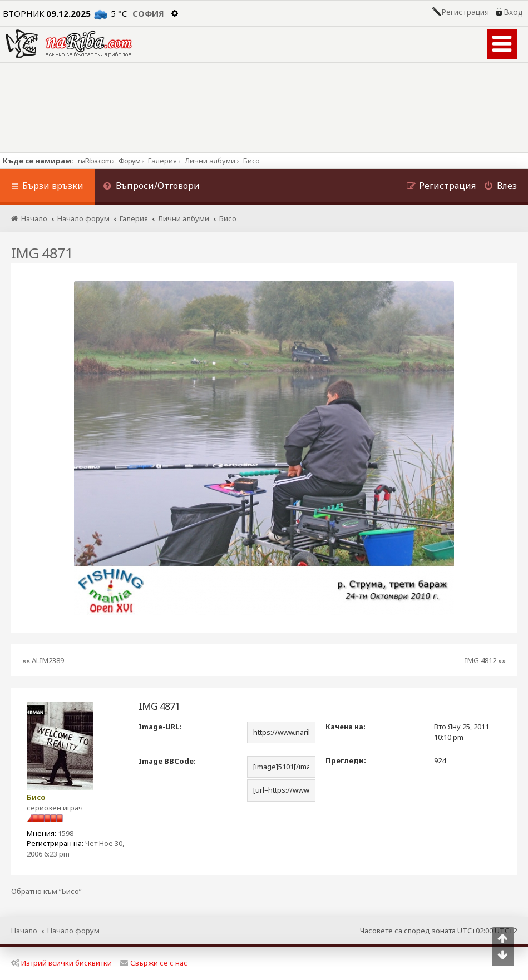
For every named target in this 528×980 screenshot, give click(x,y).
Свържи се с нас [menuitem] (154, 963)
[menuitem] (151, 187)
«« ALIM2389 (43, 660)
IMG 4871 (42, 253)
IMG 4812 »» (485, 660)
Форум (129, 161)
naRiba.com (94, 161)
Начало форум (73, 931)
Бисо (36, 797)
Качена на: (346, 727)
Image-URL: (160, 727)
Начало (24, 931)
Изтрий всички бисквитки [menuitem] (61, 963)
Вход (513, 12)
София (148, 13)
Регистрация (465, 12)
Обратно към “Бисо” (46, 891)
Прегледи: (346, 760)
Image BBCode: (167, 761)
